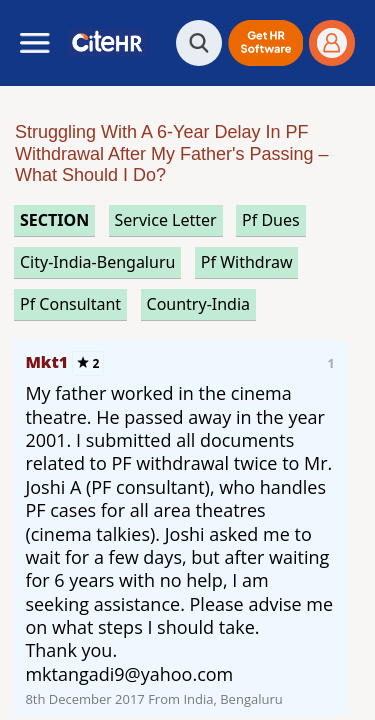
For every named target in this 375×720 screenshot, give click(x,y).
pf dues (271, 220)
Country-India (199, 304)
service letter (166, 220)
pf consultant (70, 304)
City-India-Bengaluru (97, 262)
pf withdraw (247, 262)
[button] (265, 43)
